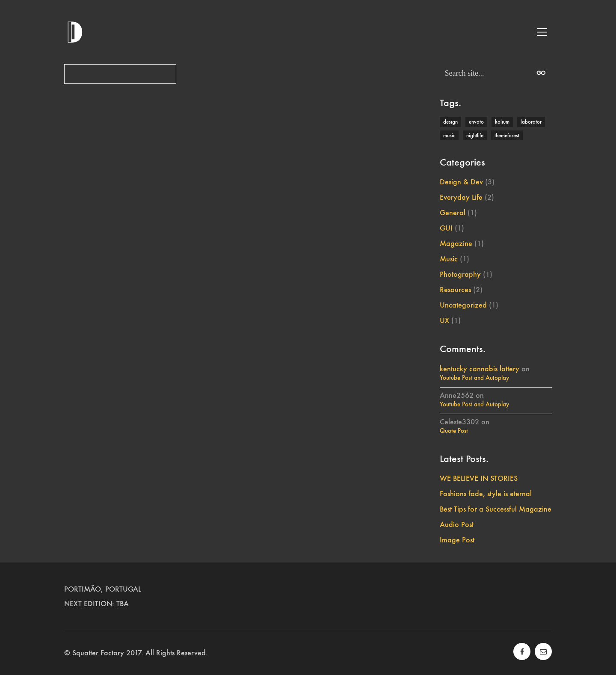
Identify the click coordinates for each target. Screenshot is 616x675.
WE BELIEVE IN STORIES (479, 478)
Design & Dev (461, 182)
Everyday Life (461, 197)
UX (444, 320)
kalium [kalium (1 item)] (502, 122)
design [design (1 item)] (450, 122)
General (453, 213)
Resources (455, 290)
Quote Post (454, 431)
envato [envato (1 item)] (476, 122)
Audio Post (457, 524)
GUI (446, 228)
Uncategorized (463, 305)
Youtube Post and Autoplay (474, 378)
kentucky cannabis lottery (480, 369)
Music (449, 259)
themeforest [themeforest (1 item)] (507, 135)
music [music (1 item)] (449, 135)
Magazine (456, 243)
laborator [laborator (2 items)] (531, 122)
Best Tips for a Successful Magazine (496, 509)
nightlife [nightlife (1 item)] (475, 135)
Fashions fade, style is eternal (486, 494)
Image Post (457, 540)
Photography (460, 274)
